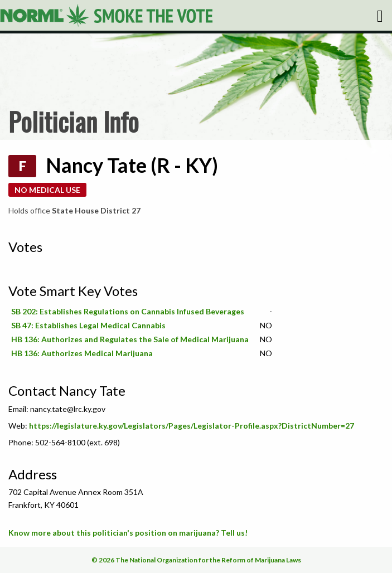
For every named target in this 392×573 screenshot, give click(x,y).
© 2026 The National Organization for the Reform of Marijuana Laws (196, 560)
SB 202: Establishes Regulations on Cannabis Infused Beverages (128, 311)
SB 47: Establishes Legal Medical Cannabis (88, 325)
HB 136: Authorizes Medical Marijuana (82, 353)
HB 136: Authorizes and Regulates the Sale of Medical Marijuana (130, 339)
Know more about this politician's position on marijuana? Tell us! (128, 533)
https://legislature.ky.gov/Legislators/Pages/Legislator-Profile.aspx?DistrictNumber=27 (192, 426)
